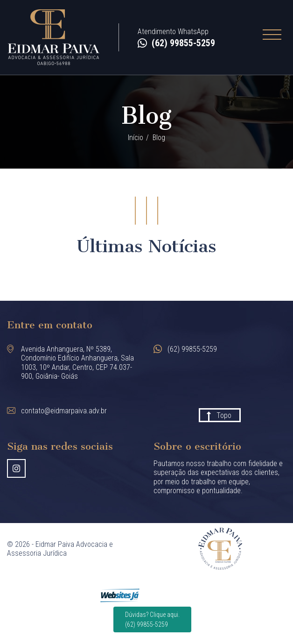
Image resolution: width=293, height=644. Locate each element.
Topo (224, 415)
